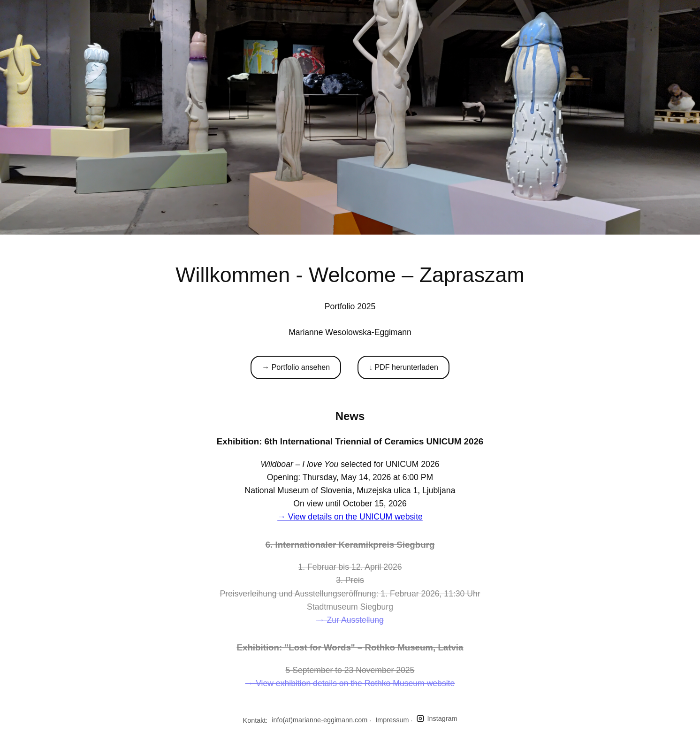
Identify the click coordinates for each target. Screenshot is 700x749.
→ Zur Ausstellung (350, 620)
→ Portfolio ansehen (296, 367)
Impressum (392, 720)
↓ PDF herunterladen (403, 367)
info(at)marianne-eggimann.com (320, 720)
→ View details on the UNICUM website (350, 517)
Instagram (437, 719)
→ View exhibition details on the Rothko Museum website (350, 683)
